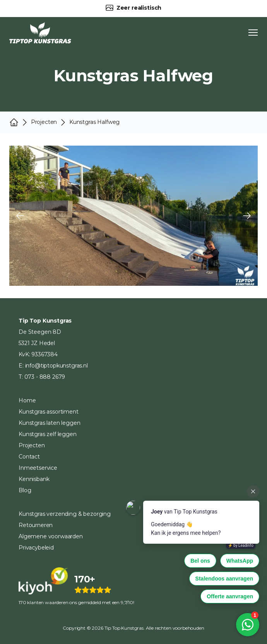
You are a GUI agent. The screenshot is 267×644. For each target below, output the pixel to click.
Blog (25, 490)
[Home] (40, 33)
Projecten (32, 445)
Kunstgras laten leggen (49, 423)
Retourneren (36, 525)
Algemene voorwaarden (51, 536)
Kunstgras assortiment (49, 412)
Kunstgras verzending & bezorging (65, 514)
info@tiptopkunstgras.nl (56, 366)
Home (27, 400)
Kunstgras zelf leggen (48, 434)
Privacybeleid (36, 548)
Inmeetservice (38, 468)
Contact (29, 457)
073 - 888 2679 (45, 377)
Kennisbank (34, 479)
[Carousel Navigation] (133, 216)
